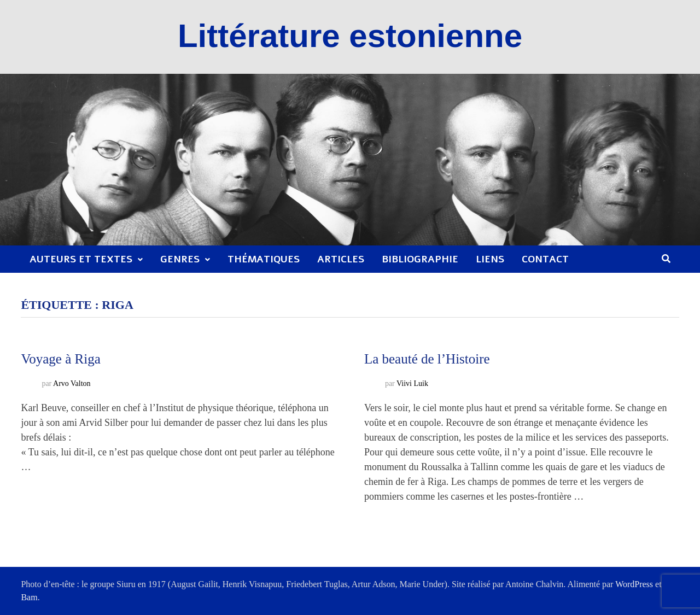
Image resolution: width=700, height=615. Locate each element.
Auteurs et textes (81, 259)
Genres (180, 259)
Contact (545, 259)
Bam (29, 597)
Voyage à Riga (60, 359)
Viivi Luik (412, 384)
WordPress (634, 584)
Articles (341, 259)
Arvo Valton (72, 384)
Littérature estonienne (350, 36)
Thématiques (264, 259)
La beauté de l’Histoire (427, 359)
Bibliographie (420, 259)
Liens (490, 259)
